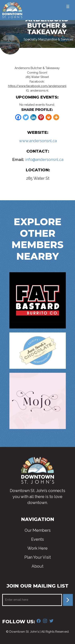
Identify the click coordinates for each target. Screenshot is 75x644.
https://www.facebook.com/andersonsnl (37, 86)
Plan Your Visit (38, 557)
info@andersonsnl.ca (44, 160)
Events (37, 539)
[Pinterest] (41, 117)
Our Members (38, 530)
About (37, 566)
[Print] (49, 117)
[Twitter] (26, 117)
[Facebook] (18, 117)
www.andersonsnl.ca (38, 141)
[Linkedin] (33, 117)
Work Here (37, 548)
